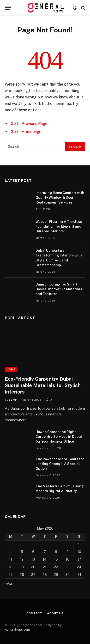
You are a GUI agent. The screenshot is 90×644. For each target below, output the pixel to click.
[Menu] (8, 8)
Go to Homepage (26, 132)
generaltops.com (17, 630)
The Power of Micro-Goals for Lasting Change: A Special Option (60, 464)
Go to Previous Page (29, 124)
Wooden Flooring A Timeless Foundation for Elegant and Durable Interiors (59, 226)
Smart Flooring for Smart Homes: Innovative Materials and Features (59, 289)
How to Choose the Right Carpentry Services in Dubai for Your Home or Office (59, 437)
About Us (55, 613)
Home (11, 369)
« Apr (9, 583)
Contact (34, 613)
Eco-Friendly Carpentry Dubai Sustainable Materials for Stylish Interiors (43, 385)
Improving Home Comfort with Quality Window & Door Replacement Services (60, 198)
